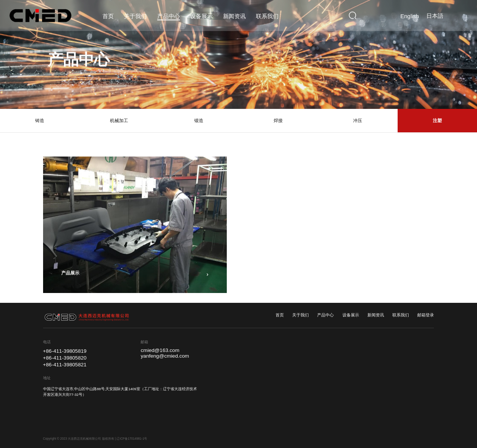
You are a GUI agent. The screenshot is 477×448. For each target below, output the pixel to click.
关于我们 (300, 315)
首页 (280, 315)
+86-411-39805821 (65, 365)
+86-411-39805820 (65, 358)
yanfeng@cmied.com (165, 356)
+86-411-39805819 (65, 351)
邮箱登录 (426, 315)
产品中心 (325, 315)
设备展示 (351, 315)
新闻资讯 (376, 315)
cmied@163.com (160, 350)
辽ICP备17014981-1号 (132, 439)
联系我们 (401, 315)
